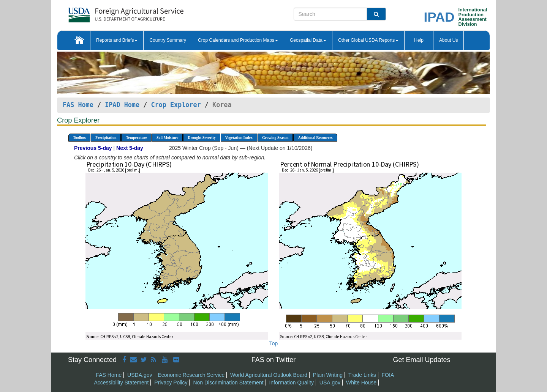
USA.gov (330, 383)
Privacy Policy (171, 383)
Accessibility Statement (122, 383)
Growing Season (275, 138)
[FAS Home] (107, 12)
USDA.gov (140, 375)
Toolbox (79, 138)
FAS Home (78, 105)
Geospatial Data (308, 40)
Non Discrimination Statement (228, 383)
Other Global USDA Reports (368, 40)
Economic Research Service (191, 375)
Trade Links (362, 375)
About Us (448, 40)
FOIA (388, 375)
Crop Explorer (176, 105)
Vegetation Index (239, 138)
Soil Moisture (167, 138)
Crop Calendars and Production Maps (238, 40)
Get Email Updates (421, 360)
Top (274, 343)
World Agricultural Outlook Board (269, 375)
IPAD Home (122, 105)
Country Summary (168, 40)
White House (361, 383)
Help (419, 40)
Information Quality (291, 383)
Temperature (136, 138)
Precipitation (106, 138)
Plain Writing (328, 375)
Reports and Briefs (117, 40)
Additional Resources (315, 138)
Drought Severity (202, 138)
